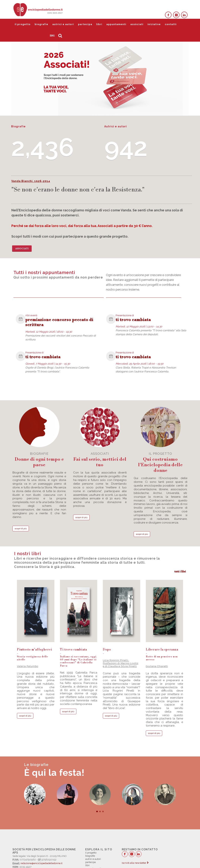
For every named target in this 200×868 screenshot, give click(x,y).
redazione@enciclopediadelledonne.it (41, 863)
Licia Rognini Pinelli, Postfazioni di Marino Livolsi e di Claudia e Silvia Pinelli (121, 663)
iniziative (154, 24)
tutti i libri (180, 571)
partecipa (85, 24)
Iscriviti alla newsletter (135, 863)
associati (100, 460)
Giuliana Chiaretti (157, 666)
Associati (22, 249)
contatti (171, 24)
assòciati (137, 24)
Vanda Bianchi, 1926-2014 (31, 181)
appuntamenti (116, 24)
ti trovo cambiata (133, 320)
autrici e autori (63, 24)
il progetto (23, 24)
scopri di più (21, 529)
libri (99, 24)
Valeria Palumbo (28, 666)
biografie (41, 24)
